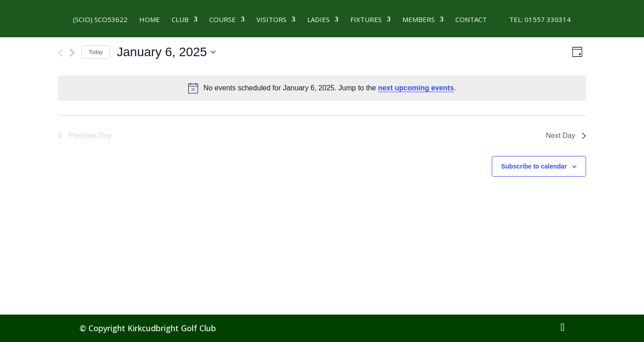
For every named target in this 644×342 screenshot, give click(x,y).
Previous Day (85, 135)
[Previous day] (60, 53)
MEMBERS (419, 20)
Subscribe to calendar (534, 166)
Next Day (566, 135)
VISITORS (271, 20)
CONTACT (471, 20)
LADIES (318, 20)
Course (223, 20)
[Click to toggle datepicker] (166, 52)
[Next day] (72, 53)
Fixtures (366, 20)
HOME (150, 20)
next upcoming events (416, 88)
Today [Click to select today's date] (96, 52)
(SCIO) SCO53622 (100, 20)
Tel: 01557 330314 (535, 20)
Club (180, 20)
